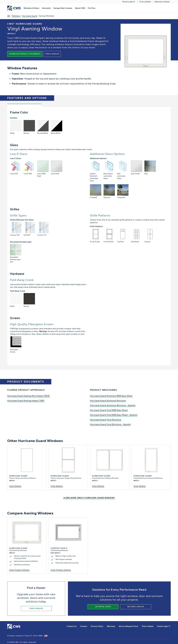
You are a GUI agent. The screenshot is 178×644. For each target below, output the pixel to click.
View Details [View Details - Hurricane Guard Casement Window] (140, 486)
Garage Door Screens (63, 8)
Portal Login (129, 2)
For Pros (92, 8)
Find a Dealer (145, 2)
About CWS (80, 8)
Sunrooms (46, 8)
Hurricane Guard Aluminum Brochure (108, 401)
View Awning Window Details (27, 546)
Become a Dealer (162, 2)
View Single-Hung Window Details (68, 467)
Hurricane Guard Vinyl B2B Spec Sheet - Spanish (114, 415)
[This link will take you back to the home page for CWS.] (14, 8)
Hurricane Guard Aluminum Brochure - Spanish (113, 405)
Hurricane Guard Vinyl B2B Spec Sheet (109, 410)
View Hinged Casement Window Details (151, 467)
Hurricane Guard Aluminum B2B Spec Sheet (111, 396)
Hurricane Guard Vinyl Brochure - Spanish (110, 424)
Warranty (111, 626)
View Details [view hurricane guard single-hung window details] (57, 486)
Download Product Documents (25, 54)
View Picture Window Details (27, 467)
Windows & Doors (32, 8)
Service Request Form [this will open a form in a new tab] (129, 626)
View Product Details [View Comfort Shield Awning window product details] (61, 570)
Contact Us (72, 626)
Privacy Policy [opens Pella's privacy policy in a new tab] (97, 626)
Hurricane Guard (30, 16)
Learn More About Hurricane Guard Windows (89, 498)
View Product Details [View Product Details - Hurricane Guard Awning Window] (19, 570)
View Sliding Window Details (110, 467)
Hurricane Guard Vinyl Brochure (106, 420)
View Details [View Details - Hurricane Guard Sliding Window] (98, 486)
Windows (16, 16)
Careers (84, 626)
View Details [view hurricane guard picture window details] (15, 486)
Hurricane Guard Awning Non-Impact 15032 (28, 396)
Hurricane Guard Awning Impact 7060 (26, 401)
